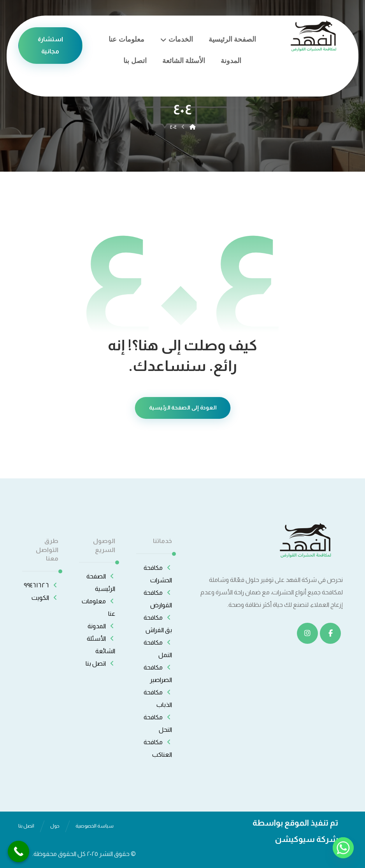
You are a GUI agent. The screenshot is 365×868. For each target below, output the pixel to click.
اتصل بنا (100, 663)
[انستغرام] (307, 633)
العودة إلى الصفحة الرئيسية (182, 408)
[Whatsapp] (343, 848)
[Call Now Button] (18, 851)
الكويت (45, 598)
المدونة (101, 626)
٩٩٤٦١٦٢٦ (41, 585)
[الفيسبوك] (330, 633)
